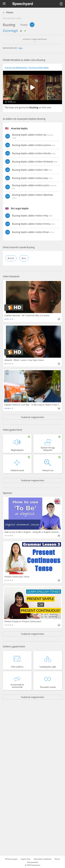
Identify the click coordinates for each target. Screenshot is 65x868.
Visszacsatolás (32, 862)
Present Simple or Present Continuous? (23, 621)
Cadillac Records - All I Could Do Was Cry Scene (27, 315)
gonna (22, 107)
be (28, 107)
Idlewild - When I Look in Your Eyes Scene (24, 360)
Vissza (10, 12)
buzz (20, 48)
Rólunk (57, 859)
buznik (11, 258)
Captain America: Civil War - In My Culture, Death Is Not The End (33, 405)
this (44, 107)
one (49, 107)
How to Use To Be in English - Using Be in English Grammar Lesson (33, 532)
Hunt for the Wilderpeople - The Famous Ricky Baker (27, 68)
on (40, 107)
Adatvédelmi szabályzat (42, 859)
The (7, 107)
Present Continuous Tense (17, 577)
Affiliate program (11, 859)
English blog (26, 859)
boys (12, 107)
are (16, 107)
